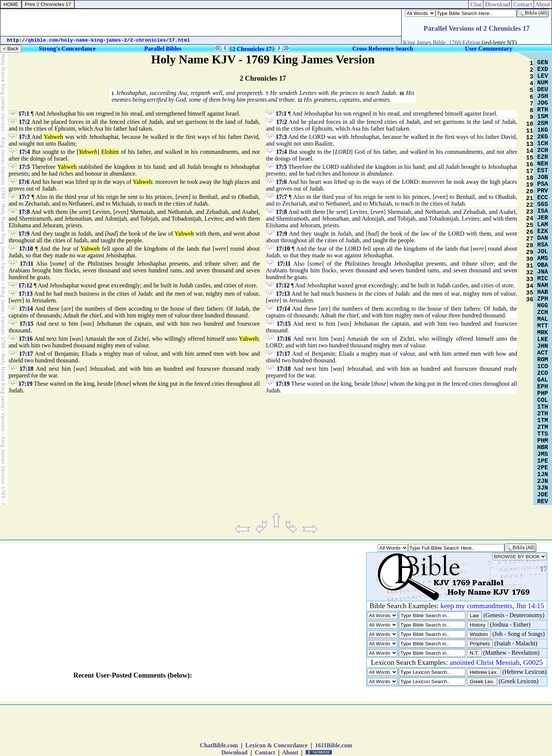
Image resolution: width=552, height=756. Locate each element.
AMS (543, 259)
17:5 (24, 167)
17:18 (26, 369)
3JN (543, 488)
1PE (543, 461)
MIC (543, 279)
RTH (543, 110)
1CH (543, 144)
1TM (543, 421)
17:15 (26, 324)
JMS (543, 454)
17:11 (27, 264)
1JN (543, 475)
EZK (543, 231)
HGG (543, 306)
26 (530, 232)
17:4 (24, 152)
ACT (543, 353)
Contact (523, 4)
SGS (543, 204)
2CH (543, 150)
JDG (543, 103)
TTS (543, 434)
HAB (543, 292)
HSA (543, 245)
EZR (543, 157)
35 (530, 293)
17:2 (24, 122)
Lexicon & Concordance (276, 745)
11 (530, 131)
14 (530, 151)
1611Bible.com (334, 745)
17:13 (26, 294)
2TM (543, 427)
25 (530, 225)
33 (530, 280)
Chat (476, 4)
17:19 (25, 384)
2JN (543, 481)
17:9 (24, 234)
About (543, 4)
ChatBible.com (219, 745)
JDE (543, 495)
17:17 (26, 354)
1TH (543, 407)
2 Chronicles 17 (252, 49)
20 (530, 192)
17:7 (24, 197)
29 (530, 253)
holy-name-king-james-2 (94, 40)
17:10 (26, 249)
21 (530, 198)
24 (530, 219)
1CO (543, 367)
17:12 (25, 285)
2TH (543, 414)
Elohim (110, 152)
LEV (543, 76)
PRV (543, 191)
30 (530, 259)
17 (530, 171)
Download (497, 4)
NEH (543, 164)
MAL (543, 319)
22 (530, 205)
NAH (543, 286)
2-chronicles (148, 40)
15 (530, 158)
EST (543, 171)
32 (530, 273)
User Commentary (489, 49)
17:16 (26, 339)
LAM (543, 225)
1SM (543, 117)
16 (530, 165)
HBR (543, 448)
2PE (543, 468)
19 (530, 185)
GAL (543, 380)
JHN (543, 346)
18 (530, 178)
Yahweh (53, 137)
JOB (543, 177)
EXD (543, 69)
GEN (543, 63)
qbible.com (43, 40)
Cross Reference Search (383, 49)
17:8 (24, 212)
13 (530, 144)
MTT (543, 326)
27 (530, 239)
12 (300, 100)
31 (530, 266)
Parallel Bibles (163, 49)
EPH (543, 387)
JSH (543, 96)
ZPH (543, 299)
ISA (543, 211)
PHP (543, 394)
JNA (543, 272)
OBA (543, 265)
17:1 (24, 113)
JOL (543, 252)
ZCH (543, 313)
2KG (543, 137)
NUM (543, 83)
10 (402, 93)
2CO (543, 373)
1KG (543, 130)
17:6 (24, 182)
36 (530, 300)
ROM (543, 360)
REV (543, 502)
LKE (543, 340)
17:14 (26, 309)
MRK (543, 333)
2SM (543, 123)
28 (530, 246)
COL (543, 400)
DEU (543, 90)
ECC (543, 198)
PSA (543, 184)
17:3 (24, 137)
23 (530, 212)
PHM (543, 441)
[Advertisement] (201, 23)
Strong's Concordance (67, 49)
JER (543, 218)
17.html (180, 40)
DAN (543, 238)
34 (530, 286)
